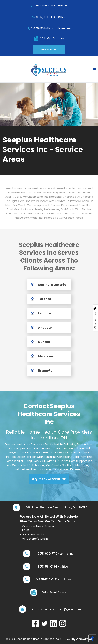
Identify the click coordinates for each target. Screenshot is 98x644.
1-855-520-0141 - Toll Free (54, 579)
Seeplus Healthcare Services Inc (37, 639)
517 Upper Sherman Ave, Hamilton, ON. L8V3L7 (57, 507)
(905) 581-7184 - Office (49, 17)
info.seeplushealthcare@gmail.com (57, 609)
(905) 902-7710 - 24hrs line (55, 554)
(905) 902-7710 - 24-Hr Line (49, 6)
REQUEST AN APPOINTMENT (49, 479)
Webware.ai (84, 639)
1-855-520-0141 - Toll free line (49, 28)
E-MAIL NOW (49, 50)
